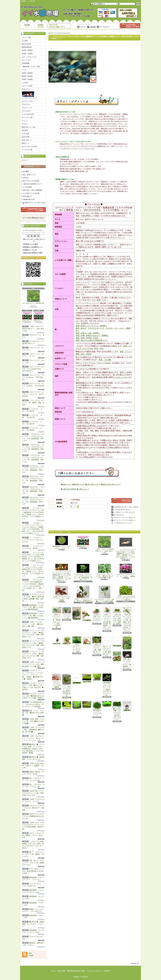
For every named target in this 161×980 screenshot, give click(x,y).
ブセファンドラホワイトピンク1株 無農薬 (57, 681)
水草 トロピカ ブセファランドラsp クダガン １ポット (57, 640)
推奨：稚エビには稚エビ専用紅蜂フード (92, 340)
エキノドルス (26, 60)
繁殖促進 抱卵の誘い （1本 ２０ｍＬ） (127, 706)
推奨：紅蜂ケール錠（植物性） (88, 333)
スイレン (25, 121)
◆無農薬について (78, 484)
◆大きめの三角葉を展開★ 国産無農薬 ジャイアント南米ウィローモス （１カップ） (57, 705)
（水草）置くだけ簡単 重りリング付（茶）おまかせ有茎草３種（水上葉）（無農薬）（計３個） (77, 613)
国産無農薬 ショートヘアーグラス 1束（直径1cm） (87, 678)
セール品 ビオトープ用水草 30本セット (33, 298)
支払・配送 (61, 971)
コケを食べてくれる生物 (31, 193)
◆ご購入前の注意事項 (69, 489)
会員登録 (93, 27)
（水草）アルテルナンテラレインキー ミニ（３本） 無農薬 (62, 593)
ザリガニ (25, 124)
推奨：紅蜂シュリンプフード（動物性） (92, 326)
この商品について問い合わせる (124, 512)
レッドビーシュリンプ (29, 95)
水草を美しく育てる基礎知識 (32, 190)
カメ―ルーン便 (27, 117)
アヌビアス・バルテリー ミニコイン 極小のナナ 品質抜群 (33, 808)
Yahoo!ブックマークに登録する (124, 518)
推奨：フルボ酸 (105, 360)
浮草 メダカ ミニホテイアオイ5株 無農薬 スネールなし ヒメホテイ (127, 643)
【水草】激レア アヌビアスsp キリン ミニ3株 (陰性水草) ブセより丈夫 (33, 793)
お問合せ (59, 26)
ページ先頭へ (135, 964)
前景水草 (25, 130)
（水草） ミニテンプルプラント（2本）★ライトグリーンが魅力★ (126, 593)
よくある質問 (27, 187)
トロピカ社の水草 (28, 114)
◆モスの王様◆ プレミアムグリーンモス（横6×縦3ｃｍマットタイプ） (117, 711)
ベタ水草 (25, 83)
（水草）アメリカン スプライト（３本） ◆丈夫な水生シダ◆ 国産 (33, 624)
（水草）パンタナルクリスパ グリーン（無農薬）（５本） (67, 640)
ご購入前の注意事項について (32, 184)
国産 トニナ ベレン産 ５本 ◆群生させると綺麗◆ (33, 713)
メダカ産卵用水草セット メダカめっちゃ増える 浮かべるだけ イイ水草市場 (33, 704)
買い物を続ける (119, 515)
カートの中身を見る (33, 210)
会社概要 (26, 172)
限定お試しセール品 (29, 127)
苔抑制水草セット (27, 317)
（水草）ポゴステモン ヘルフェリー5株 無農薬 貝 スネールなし (97, 645)
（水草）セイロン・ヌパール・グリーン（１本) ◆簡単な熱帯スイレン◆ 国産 (33, 664)
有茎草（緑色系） (28, 50)
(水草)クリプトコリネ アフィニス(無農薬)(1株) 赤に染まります (33, 816)
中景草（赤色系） (28, 79)
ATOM (31, 956)
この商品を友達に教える (122, 510)
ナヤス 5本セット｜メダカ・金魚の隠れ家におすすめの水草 (33, 871)
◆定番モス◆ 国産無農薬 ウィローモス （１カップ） (33, 924)
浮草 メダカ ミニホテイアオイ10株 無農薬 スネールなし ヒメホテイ (117, 656)
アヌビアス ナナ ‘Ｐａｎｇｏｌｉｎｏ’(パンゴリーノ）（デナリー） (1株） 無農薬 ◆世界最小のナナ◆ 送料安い (33, 675)
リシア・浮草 (26, 37)
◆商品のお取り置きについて (111, 484)
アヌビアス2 (26, 105)
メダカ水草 (26, 134)
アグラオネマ (26, 111)
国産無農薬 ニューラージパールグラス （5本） (97, 677)
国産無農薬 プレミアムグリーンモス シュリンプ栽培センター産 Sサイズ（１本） (107, 685)
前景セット (26, 143)
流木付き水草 (26, 44)
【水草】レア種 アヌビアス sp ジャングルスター (97, 615)
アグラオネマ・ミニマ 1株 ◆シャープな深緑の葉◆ (105, 594)
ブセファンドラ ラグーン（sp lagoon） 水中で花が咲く (33, 377)
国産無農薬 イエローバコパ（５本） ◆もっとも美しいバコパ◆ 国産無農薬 (33, 607)
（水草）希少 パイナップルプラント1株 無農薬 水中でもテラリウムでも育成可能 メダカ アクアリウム (127, 619)
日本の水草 (26, 137)
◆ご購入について (83, 489)
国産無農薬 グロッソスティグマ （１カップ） (62, 542)
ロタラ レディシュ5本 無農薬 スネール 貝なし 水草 (34, 835)
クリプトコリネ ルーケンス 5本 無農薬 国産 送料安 (33, 403)
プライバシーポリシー (94, 971)
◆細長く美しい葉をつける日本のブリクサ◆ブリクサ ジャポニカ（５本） (87, 705)
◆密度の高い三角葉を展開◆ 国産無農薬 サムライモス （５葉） (107, 704)
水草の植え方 (27, 196)
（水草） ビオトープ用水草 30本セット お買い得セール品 (33, 329)
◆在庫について (66, 484)
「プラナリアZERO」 (104, 363)
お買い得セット (27, 140)
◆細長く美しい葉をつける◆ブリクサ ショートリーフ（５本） (77, 705)
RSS (30, 953)
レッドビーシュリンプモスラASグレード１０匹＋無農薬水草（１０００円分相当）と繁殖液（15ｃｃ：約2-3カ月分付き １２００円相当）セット (126, 548)
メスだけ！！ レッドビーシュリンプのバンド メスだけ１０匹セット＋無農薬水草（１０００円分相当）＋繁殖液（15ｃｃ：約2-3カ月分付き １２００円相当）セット (34, 528)
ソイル (24, 70)
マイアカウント (105, 27)
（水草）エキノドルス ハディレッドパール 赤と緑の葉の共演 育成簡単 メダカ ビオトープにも (107, 619)
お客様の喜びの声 (29, 199)
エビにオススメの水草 (29, 147)
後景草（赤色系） (28, 76)
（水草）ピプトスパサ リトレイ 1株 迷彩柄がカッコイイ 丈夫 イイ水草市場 (57, 617)
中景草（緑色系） (28, 73)
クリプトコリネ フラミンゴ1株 (67, 613)
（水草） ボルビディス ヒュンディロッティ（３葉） (77, 644)
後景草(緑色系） (27, 47)
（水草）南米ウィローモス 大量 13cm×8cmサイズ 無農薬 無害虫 (117, 616)
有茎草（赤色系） (28, 54)
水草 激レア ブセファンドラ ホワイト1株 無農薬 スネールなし (34, 863)
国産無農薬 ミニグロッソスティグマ (97, 709)
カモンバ (25, 160)
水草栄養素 (26, 63)
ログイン (83, 27)
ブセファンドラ (27, 108)
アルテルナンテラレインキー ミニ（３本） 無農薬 (126, 571)
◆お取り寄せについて (93, 484)
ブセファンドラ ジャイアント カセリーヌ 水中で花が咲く (33, 394)
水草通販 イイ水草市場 (80, 977)
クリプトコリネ (27, 101)
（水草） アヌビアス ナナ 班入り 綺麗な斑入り (83, 594)
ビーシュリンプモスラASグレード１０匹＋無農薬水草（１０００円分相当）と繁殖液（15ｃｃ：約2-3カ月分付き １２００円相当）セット (33, 557)
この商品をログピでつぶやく (124, 523)
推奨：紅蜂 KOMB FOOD (87, 338)
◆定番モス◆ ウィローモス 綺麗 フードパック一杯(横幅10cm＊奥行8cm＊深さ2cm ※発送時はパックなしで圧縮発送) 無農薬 (33, 749)
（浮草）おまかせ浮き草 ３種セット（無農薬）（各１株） (33, 766)
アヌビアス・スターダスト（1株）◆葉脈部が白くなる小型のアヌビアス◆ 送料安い (34, 696)
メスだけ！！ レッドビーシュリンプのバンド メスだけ (33, 540)
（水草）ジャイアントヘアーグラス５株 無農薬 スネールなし (87, 640)
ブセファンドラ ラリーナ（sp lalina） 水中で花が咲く (33, 386)
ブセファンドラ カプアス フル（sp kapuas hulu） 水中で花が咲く (34, 369)
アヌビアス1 (26, 89)
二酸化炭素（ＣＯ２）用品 (31, 67)
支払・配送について (40, 26)
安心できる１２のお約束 (31, 181)
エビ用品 (25, 41)
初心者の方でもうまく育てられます (34, 203)
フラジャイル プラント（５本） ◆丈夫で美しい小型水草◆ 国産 (104, 571)
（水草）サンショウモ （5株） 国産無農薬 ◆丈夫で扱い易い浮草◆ (34, 730)
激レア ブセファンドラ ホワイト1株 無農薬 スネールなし (33, 854)
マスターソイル (121, 377)
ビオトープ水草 (27, 86)
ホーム (27, 26)
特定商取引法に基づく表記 (76, 971)
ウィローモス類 (27, 150)
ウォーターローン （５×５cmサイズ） (67, 705)
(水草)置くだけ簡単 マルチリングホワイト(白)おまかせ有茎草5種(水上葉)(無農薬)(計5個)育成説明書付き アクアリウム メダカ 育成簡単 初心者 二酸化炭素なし (77, 679)
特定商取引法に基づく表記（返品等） (127, 507)
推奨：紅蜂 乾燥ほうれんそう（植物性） (92, 336)
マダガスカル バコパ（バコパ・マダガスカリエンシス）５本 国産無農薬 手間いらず (83, 572)
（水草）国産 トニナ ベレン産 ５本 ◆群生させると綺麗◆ (34, 721)
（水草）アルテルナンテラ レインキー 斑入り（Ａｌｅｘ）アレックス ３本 (33, 738)
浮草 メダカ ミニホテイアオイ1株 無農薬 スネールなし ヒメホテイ (117, 642)
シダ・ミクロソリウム (29, 57)
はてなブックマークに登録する (124, 520)
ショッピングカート (130, 26)
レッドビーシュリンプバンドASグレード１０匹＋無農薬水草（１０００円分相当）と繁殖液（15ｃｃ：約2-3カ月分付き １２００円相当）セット (62, 573)
